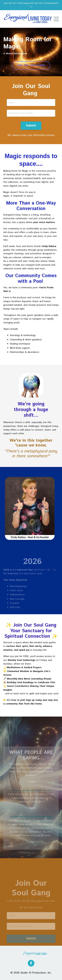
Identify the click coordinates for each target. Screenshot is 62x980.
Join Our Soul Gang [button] (31, 65)
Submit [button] (31, 126)
